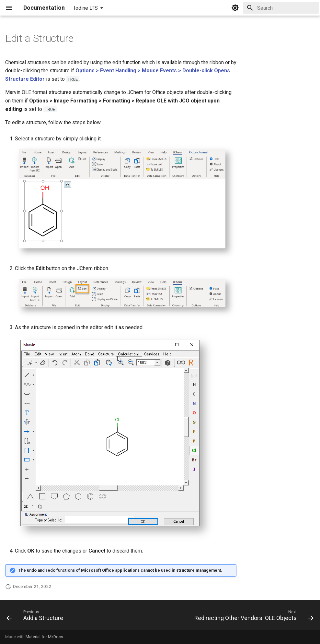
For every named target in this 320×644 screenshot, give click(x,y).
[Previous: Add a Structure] (36, 617)
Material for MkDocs (44, 637)
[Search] (281, 8)
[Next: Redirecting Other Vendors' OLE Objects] (253, 617)
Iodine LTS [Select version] (86, 8)
